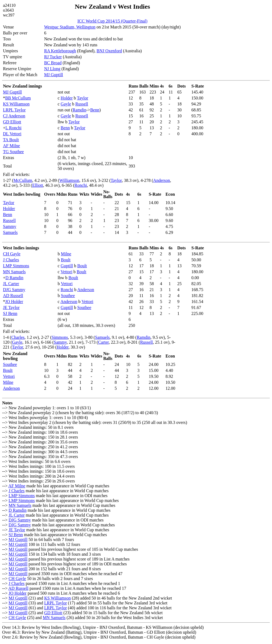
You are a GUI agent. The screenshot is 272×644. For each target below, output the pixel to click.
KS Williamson (16, 104)
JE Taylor (11, 307)
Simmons (60, 337)
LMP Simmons (16, 266)
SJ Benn (10, 313)
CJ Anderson (14, 116)
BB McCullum (18, 98)
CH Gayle (12, 254)
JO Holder (14, 302)
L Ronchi (13, 128)
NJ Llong (52, 69)
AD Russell (13, 296)
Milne (66, 254)
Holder (67, 98)
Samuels (10, 232)
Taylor (83, 98)
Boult (66, 260)
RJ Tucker (53, 57)
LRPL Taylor (14, 110)
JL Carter (11, 284)
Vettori (67, 272)
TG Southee (13, 152)
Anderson (162, 180)
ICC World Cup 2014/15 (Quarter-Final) (112, 21)
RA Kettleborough (60, 51)
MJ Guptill (54, 75)
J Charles (11, 260)
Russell (82, 104)
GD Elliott (12, 122)
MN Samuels (14, 272)
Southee (68, 296)
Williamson (69, 180)
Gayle (66, 104)
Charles (18, 337)
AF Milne (12, 146)
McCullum (23, 180)
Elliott (38, 185)
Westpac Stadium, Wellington (70, 27)
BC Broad (53, 63)
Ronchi (81, 185)
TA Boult (11, 140)
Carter (103, 342)
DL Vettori (12, 134)
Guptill (67, 266)
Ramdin (79, 110)
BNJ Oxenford (109, 51)
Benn (95, 110)
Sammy (10, 226)
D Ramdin (14, 278)
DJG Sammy (14, 290)
